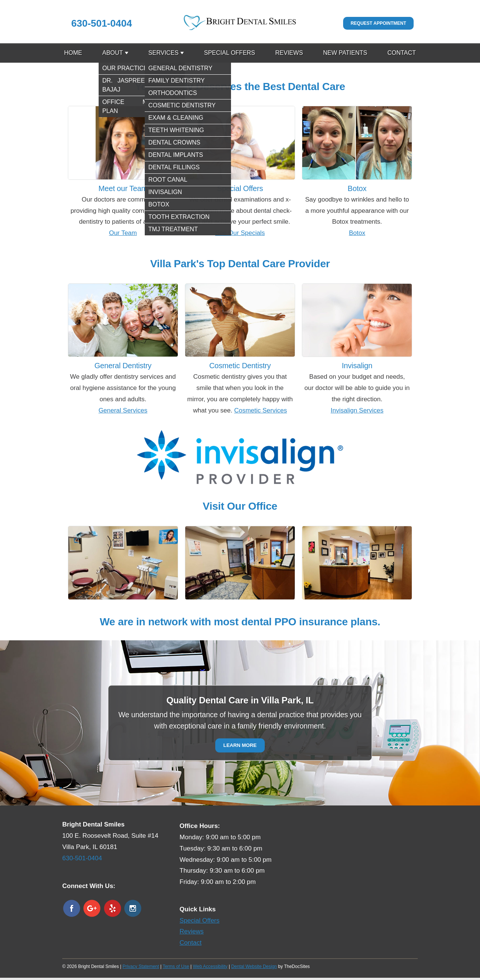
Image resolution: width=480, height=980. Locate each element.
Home (73, 53)
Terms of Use (176, 966)
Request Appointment (378, 23)
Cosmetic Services (260, 410)
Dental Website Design (254, 966)
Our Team (123, 233)
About (113, 53)
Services (164, 53)
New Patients (345, 53)
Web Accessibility (210, 966)
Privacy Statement (141, 966)
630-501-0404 (102, 23)
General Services (123, 410)
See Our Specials (240, 233)
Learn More (240, 746)
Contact (402, 53)
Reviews (289, 53)
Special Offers (229, 53)
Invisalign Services (357, 410)
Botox (357, 233)
